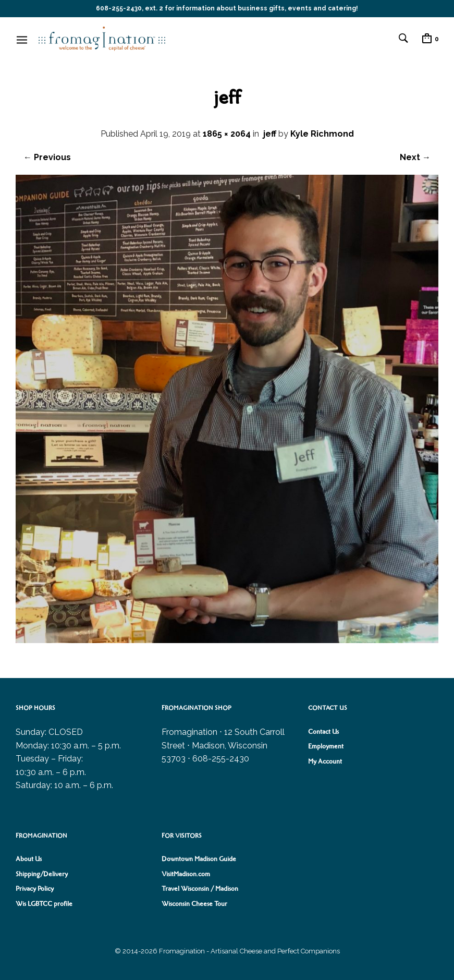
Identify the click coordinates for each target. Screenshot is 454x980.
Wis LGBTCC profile (44, 904)
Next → (415, 157)
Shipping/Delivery (42, 874)
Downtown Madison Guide (199, 859)
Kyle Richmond (322, 134)
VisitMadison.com (186, 874)
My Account (325, 761)
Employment (326, 746)
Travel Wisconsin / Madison (200, 889)
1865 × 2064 (227, 134)
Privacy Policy (35, 889)
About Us (29, 859)
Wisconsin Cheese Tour (194, 904)
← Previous (47, 157)
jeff (270, 134)
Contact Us (323, 732)
